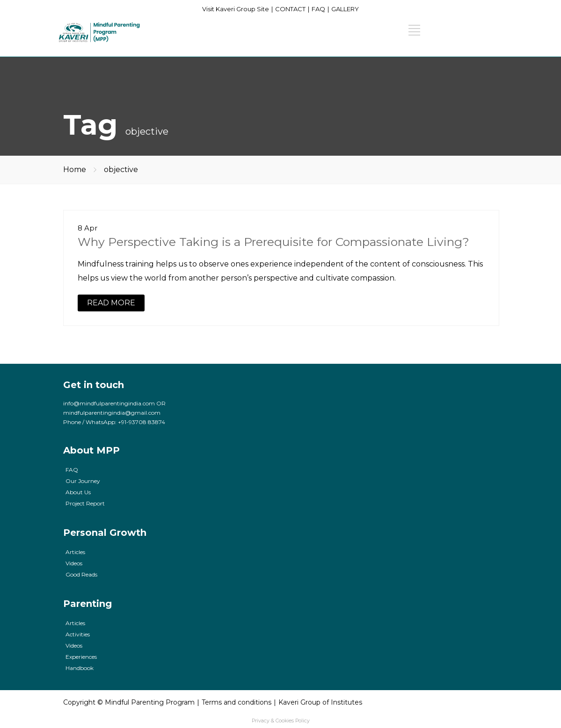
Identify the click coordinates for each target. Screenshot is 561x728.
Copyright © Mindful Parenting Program (129, 702)
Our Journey (83, 481)
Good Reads (81, 574)
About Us (78, 492)
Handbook (80, 668)
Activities (78, 634)
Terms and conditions (237, 702)
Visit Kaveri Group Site (236, 9)
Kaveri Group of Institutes (320, 702)
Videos (74, 563)
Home (75, 169)
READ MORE (111, 303)
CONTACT (290, 9)
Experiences (81, 657)
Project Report (85, 503)
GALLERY (345, 9)
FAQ (318, 9)
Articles (75, 552)
